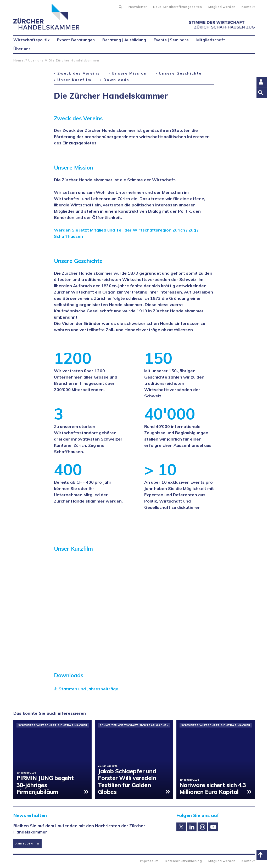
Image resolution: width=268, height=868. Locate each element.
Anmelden (24, 844)
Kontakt (248, 7)
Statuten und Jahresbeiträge (88, 689)
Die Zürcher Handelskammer (74, 60)
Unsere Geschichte (180, 73)
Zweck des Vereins (79, 73)
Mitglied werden (222, 7)
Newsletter (138, 7)
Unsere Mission (129, 73)
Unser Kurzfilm (74, 80)
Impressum (149, 861)
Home (18, 60)
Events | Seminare (171, 40)
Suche (120, 6)
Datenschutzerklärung (183, 861)
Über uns (36, 60)
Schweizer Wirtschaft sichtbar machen (53, 725)
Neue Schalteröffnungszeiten (177, 7)
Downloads (116, 80)
